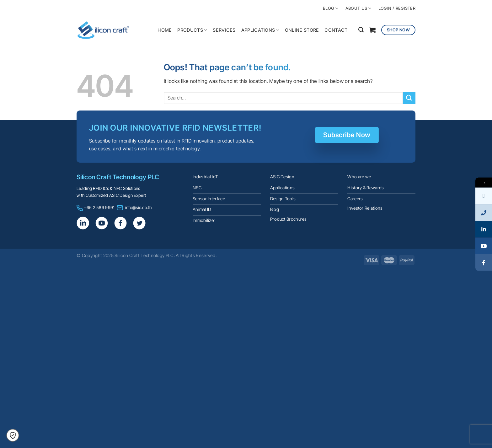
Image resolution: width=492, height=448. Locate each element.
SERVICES (224, 30)
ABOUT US (358, 8)
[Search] (361, 30)
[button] (13, 435)
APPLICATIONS (260, 30)
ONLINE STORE (302, 30)
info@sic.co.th (138, 208)
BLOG (331, 8)
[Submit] (409, 98)
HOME (165, 30)
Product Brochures (289, 219)
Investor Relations (365, 208)
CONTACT (336, 30)
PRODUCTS (192, 30)
